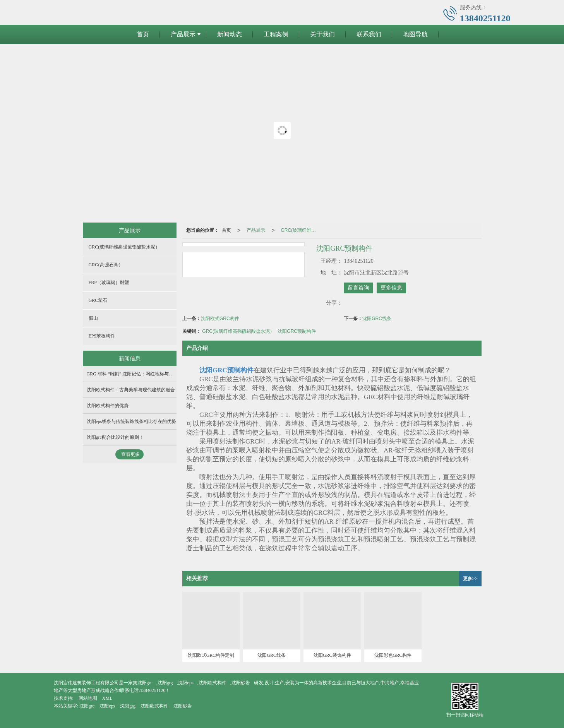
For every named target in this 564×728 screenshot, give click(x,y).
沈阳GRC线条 (377, 319)
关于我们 (322, 34)
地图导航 (415, 34)
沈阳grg (165, 683)
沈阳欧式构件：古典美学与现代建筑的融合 (131, 390)
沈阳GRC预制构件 (297, 331)
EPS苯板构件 (102, 336)
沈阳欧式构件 (213, 683)
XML (107, 698)
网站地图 (88, 698)
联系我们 (369, 34)
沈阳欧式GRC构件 (220, 319)
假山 (93, 318)
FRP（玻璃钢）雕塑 (109, 283)
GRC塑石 (98, 300)
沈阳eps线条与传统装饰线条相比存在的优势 (132, 421)
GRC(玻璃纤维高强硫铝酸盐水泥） (302, 230)
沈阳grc (145, 683)
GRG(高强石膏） (106, 265)
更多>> (470, 579)
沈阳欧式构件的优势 (108, 406)
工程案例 (276, 34)
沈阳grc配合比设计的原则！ (115, 437)
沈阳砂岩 (241, 683)
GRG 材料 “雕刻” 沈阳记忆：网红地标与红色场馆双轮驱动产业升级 (156, 374)
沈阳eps (186, 683)
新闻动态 (230, 34)
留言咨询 (358, 288)
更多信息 (391, 288)
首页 (143, 34)
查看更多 (130, 454)
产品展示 (183, 34)
